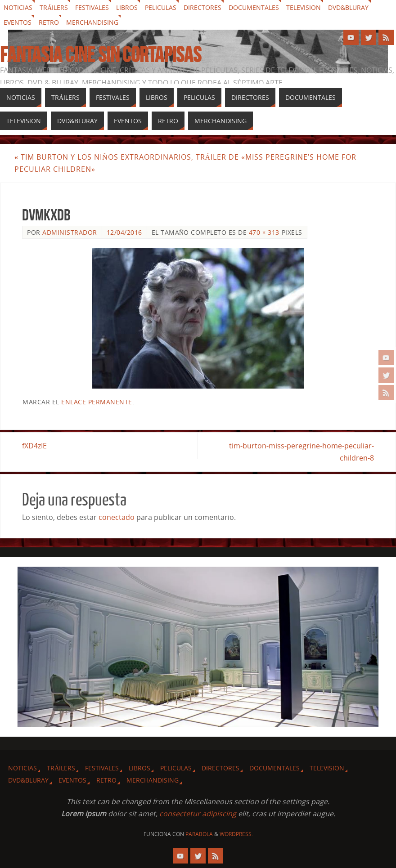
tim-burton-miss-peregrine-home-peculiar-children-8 (301, 452)
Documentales (254, 7)
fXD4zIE (34, 446)
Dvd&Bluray (348, 7)
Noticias (18, 7)
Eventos (18, 22)
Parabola (199, 834)
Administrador (70, 232)
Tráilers (54, 7)
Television (304, 7)
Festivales (92, 7)
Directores (202, 7)
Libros (127, 7)
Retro (49, 22)
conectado (117, 517)
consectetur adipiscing (198, 814)
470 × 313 (264, 232)
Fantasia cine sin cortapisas (101, 55)
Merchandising (92, 22)
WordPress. (236, 834)
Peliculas (161, 7)
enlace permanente (97, 402)
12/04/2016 (124, 232)
